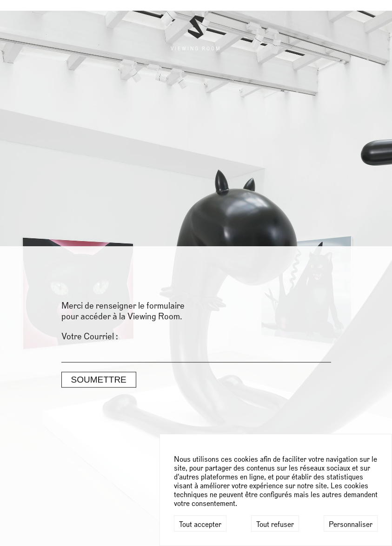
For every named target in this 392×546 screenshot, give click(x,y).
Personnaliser (351, 525)
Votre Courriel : (90, 92)
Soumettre (99, 135)
